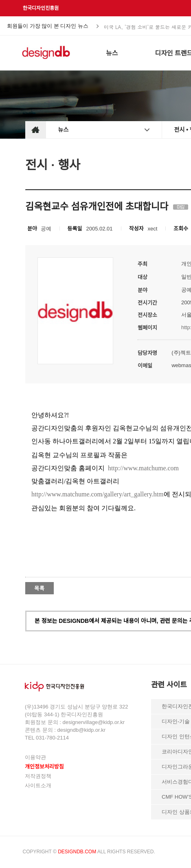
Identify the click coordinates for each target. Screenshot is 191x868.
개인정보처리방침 (44, 767)
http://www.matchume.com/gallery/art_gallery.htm (98, 494)
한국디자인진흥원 (41, 8)
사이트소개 (38, 785)
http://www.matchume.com (143, 468)
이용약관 (35, 757)
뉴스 (64, 130)
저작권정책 (38, 776)
